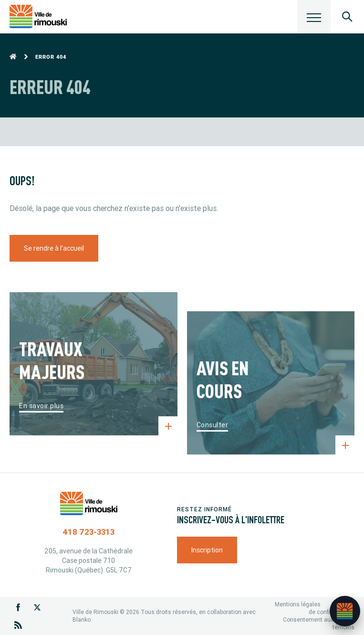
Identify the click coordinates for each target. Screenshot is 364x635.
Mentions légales (298, 604)
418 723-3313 (88, 532)
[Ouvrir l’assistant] (345, 611)
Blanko (82, 619)
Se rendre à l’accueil (54, 248)
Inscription (207, 550)
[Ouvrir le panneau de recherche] (347, 17)
